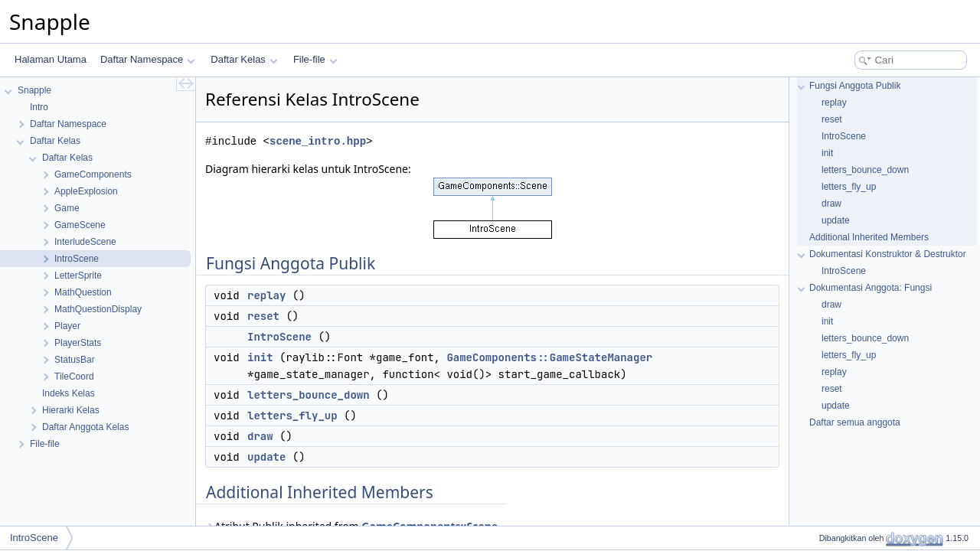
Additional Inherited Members (869, 237)
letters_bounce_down (309, 395)
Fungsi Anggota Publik (855, 86)
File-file (315, 59)
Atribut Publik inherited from (351, 526)
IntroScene (279, 337)
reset (263, 316)
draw (260, 436)
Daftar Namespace (148, 59)
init (260, 357)
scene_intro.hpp (318, 141)
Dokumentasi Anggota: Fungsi (871, 288)
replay (266, 295)
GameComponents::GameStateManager (549, 357)
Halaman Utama (51, 59)
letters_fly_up (292, 416)
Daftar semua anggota (855, 422)
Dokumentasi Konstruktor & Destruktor (888, 254)
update (266, 457)
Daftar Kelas (244, 59)
